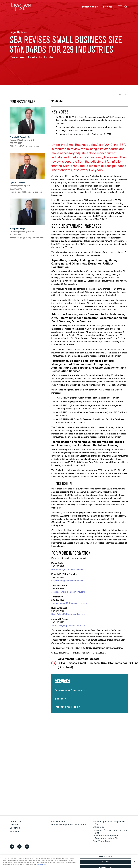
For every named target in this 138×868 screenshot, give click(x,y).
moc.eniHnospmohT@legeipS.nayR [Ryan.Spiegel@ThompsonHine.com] (26, 192)
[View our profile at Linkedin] (12, 847)
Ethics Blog (99, 827)
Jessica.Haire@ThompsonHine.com (68, 592)
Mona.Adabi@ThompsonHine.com (67, 569)
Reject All (106, 862)
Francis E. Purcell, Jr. (20, 137)
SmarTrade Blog (101, 841)
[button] (120, 7)
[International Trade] (68, 707)
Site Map (14, 831)
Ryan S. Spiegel (17, 183)
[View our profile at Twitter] (19, 847)
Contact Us (15, 821)
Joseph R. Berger (18, 229)
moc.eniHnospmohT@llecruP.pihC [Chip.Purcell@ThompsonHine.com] (25, 146)
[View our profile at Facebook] (27, 847)
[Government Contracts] (70, 690)
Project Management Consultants (69, 825)
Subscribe (15, 828)
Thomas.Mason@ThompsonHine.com (69, 603)
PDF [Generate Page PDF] (125, 94)
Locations (15, 825)
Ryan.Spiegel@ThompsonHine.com (68, 614)
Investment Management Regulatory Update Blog (106, 837)
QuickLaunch (58, 821)
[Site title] (20, 7)
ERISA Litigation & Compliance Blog (109, 823)
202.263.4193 (16, 234)
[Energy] (60, 699)
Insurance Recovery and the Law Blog (110, 831)
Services (108, 7)
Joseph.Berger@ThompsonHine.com (69, 625)
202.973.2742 (16, 189)
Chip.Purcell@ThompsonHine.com (67, 581)
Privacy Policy (42, 864)
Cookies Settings (106, 856)
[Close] (135, 861)
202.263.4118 (16, 143)
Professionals (90, 7)
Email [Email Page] (120, 94)
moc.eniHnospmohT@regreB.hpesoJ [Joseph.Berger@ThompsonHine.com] (27, 238)
